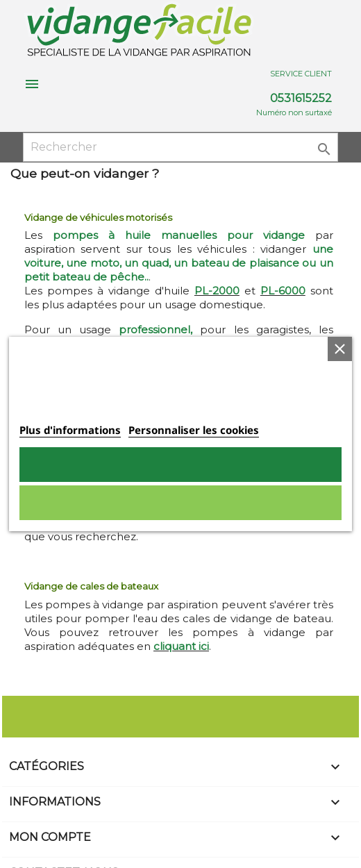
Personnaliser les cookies (194, 430)
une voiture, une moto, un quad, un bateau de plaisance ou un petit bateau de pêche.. (179, 263)
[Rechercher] (181, 147)
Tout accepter (180, 465)
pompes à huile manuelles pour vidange (179, 235)
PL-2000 (217, 291)
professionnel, (156, 329)
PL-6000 (283, 291)
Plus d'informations (70, 430)
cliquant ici (181, 646)
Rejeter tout (180, 503)
